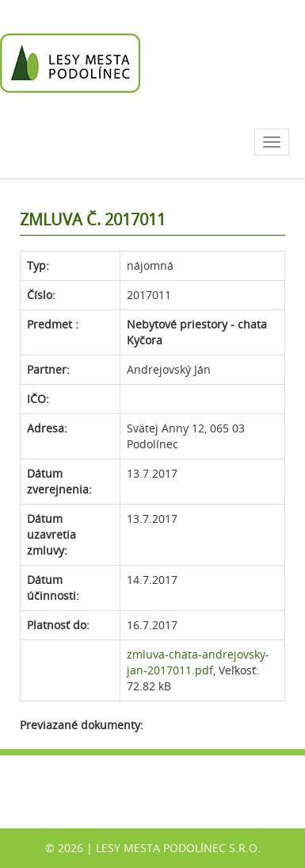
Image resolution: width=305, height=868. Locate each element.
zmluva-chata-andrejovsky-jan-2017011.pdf (198, 662)
